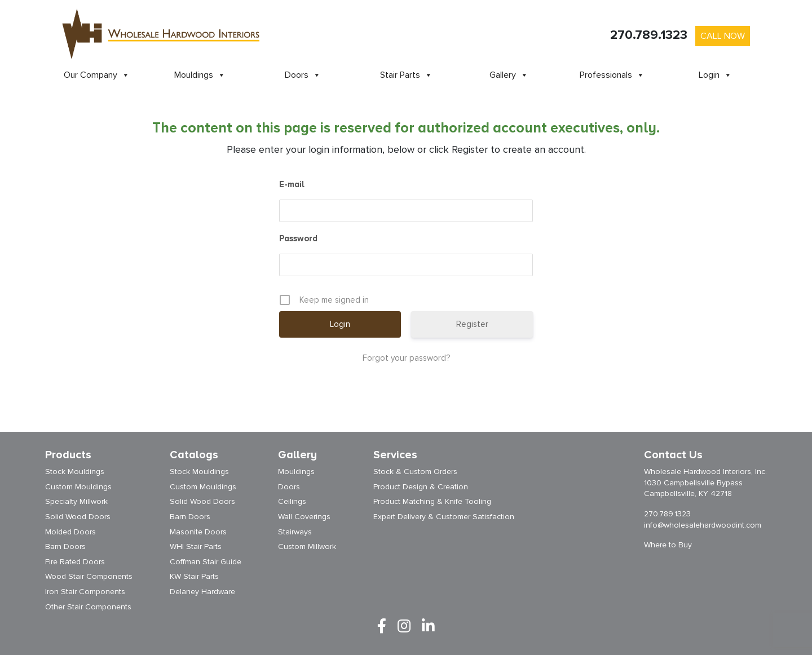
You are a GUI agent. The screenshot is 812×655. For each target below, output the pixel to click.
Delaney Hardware (202, 592)
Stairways (295, 532)
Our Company (97, 75)
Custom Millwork (307, 546)
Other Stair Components (88, 607)
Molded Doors (70, 532)
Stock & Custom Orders (415, 472)
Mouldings (200, 75)
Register (472, 324)
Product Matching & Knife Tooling (432, 501)
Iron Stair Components (85, 592)
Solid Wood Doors (78, 517)
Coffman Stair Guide (206, 562)
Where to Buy (668, 545)
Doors (303, 75)
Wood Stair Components (89, 576)
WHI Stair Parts (196, 546)
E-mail (292, 184)
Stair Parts (406, 75)
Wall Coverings (304, 517)
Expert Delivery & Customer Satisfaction (444, 517)
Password (298, 238)
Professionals (612, 75)
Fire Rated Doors (75, 562)
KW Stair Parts (194, 576)
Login (715, 75)
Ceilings (292, 501)
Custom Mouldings (78, 487)
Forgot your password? (406, 358)
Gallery (509, 75)
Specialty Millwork (76, 501)
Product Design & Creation (421, 487)
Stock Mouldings (75, 472)
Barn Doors (65, 546)
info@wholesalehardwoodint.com (703, 525)
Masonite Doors (198, 532)
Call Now (723, 36)
